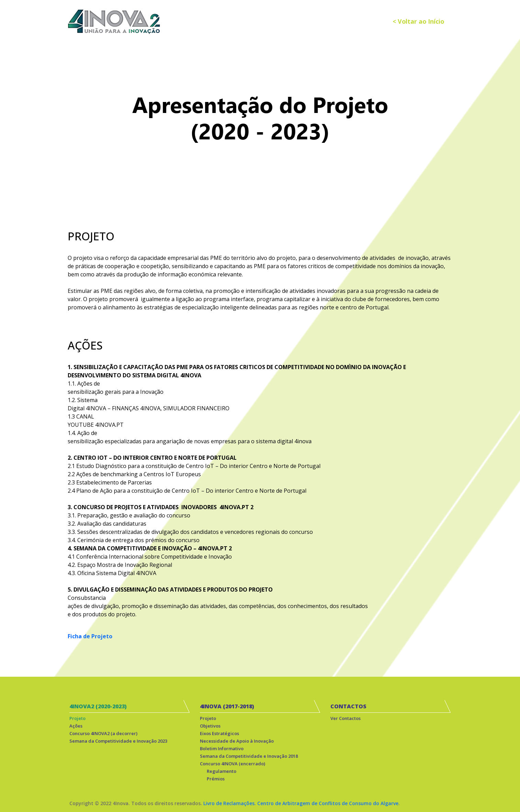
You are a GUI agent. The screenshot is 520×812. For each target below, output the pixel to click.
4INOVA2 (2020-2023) (98, 706)
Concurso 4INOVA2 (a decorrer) (103, 733)
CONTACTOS (348, 706)
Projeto (77, 718)
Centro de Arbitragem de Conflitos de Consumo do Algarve (328, 803)
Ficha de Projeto (90, 636)
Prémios (216, 779)
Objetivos (210, 726)
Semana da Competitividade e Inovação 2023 (118, 741)
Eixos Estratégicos (219, 733)
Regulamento (222, 771)
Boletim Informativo (222, 748)
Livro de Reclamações (229, 803)
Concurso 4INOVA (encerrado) (233, 764)
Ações (76, 726)
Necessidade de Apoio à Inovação (237, 741)
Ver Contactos (346, 718)
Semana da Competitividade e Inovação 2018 (249, 756)
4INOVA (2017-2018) (227, 706)
